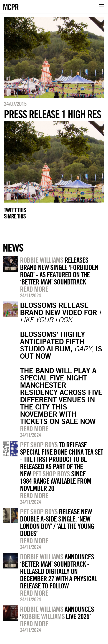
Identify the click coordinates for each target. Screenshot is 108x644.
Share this (15, 216)
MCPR (11, 6)
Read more (34, 289)
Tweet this (15, 210)
